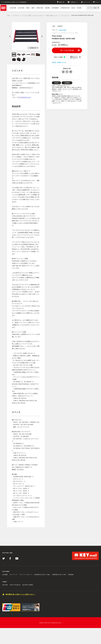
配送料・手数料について (59, 62)
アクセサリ (16, 15)
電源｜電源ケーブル (52, 15)
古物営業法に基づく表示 (59, 575)
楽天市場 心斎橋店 (28, 585)
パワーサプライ (65, 15)
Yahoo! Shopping (15, 585)
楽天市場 (5, 585)
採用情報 (71, 575)
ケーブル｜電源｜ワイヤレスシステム (33, 15)
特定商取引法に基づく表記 (42, 575)
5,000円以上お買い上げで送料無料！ (15, 2)
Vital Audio (63, 30)
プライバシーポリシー (26, 575)
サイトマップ (13, 575)
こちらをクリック (25, 97)
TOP (8, 15)
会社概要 (5, 575)
